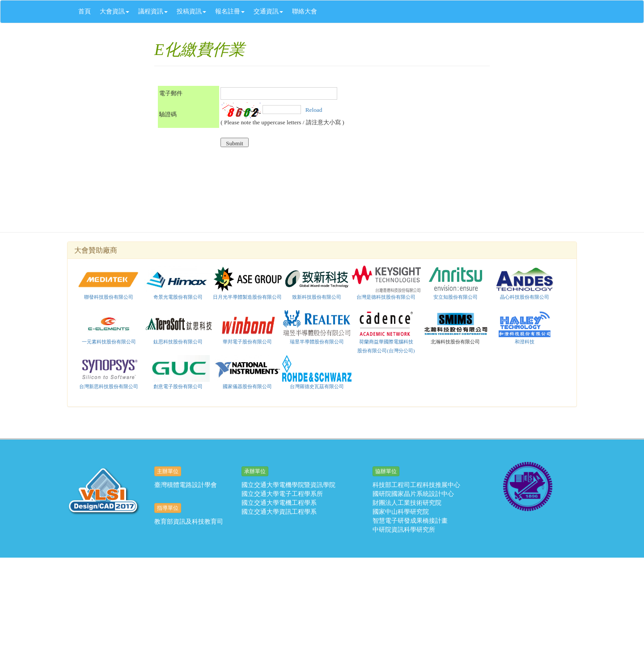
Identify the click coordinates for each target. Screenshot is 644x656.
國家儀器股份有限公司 (248, 372)
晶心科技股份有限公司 (525, 297)
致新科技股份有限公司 (317, 297)
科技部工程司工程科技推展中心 (416, 485)
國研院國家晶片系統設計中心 (413, 494)
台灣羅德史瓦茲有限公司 (317, 372)
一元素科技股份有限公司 (109, 342)
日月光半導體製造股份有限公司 (247, 297)
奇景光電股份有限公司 (178, 297)
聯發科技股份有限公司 (109, 297)
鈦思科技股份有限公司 (178, 327)
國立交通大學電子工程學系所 (282, 494)
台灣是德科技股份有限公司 (386, 297)
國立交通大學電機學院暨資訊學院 (288, 485)
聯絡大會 (305, 11)
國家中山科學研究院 (401, 512)
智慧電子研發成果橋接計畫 (410, 521)
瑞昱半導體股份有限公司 (317, 342)
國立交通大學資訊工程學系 (279, 512)
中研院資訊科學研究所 (404, 530)
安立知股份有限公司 (455, 283)
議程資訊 (153, 11)
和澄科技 (525, 342)
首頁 (85, 11)
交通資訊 (268, 11)
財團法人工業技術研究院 (407, 503)
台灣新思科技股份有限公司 (109, 386)
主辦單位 (168, 471)
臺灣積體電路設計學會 (186, 485)
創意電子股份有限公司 (178, 386)
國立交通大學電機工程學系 (279, 503)
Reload (313, 109)
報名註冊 (230, 11)
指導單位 (168, 508)
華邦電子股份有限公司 (247, 342)
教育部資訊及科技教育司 (189, 522)
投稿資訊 (191, 11)
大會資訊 (114, 11)
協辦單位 (386, 471)
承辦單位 (255, 471)
